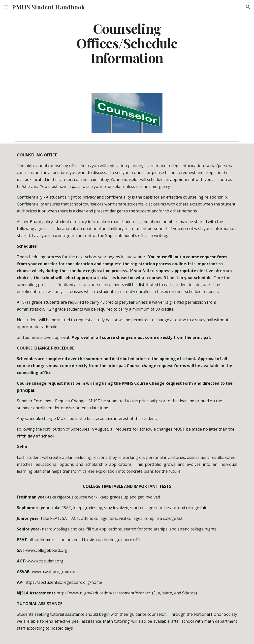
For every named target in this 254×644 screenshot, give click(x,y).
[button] (6, 7)
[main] (127, 45)
